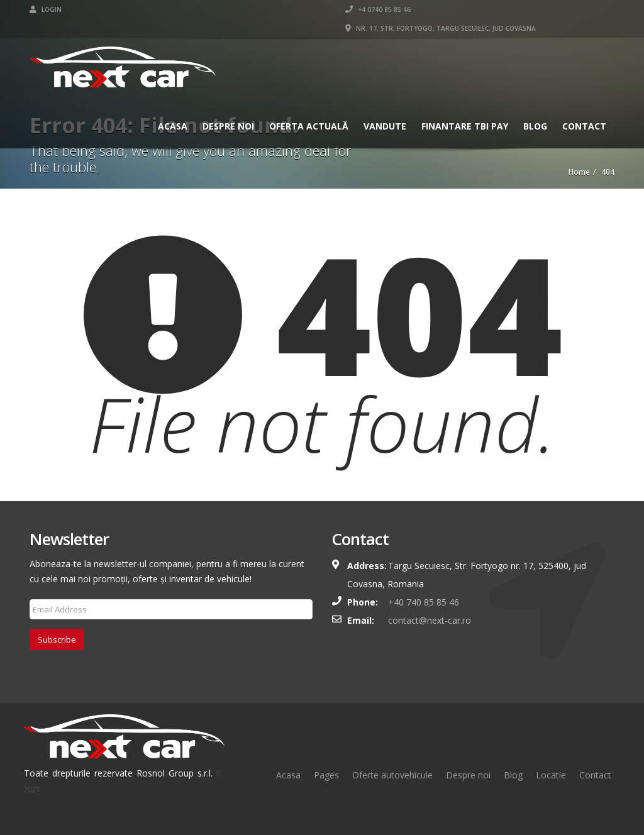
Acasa (173, 126)
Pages (326, 775)
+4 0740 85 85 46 (378, 9)
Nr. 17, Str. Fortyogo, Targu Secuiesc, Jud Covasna (441, 28)
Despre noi (468, 775)
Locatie (551, 775)
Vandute (385, 126)
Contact (584, 126)
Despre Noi (228, 126)
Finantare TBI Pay (465, 126)
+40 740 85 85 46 (424, 602)
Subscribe (57, 639)
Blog (535, 126)
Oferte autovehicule (392, 775)
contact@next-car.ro (430, 620)
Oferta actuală (309, 126)
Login (46, 9)
